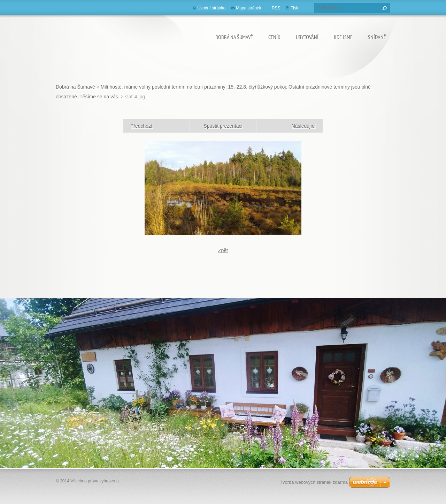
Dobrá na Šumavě (234, 37)
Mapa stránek (249, 8)
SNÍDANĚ (377, 37)
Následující (304, 126)
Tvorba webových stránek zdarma (314, 482)
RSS (276, 8)
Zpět (223, 250)
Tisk (294, 8)
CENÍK (274, 37)
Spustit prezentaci (223, 126)
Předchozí (141, 126)
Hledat (384, 8)
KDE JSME (343, 37)
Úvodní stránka (212, 8)
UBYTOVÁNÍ (307, 37)
